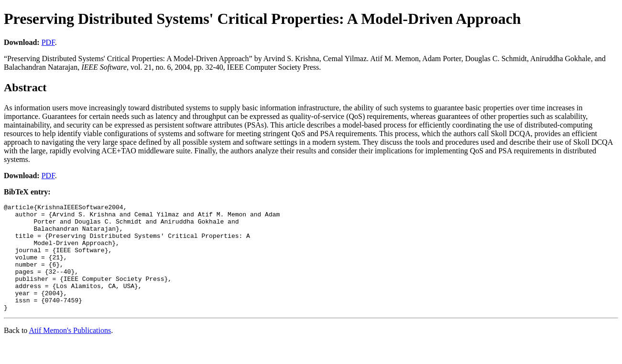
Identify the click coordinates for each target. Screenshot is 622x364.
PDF (48, 42)
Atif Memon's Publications (70, 352)
